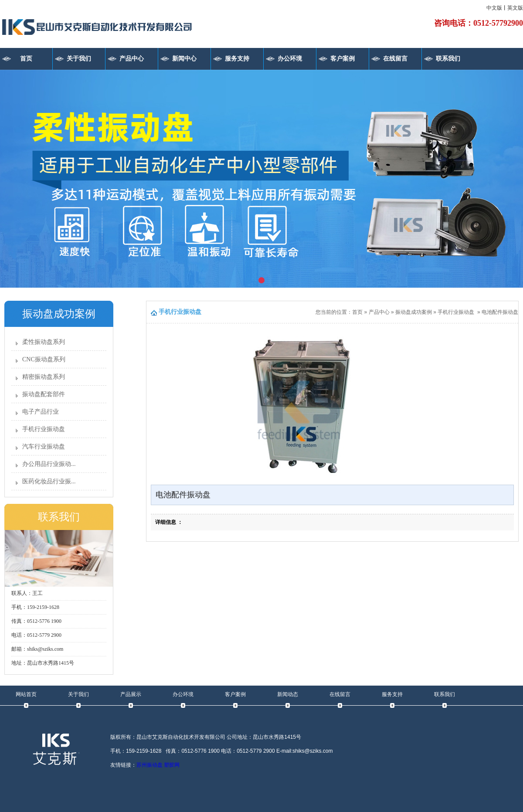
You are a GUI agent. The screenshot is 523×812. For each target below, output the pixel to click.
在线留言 (395, 59)
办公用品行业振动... (49, 464)
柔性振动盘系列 (44, 342)
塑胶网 (172, 765)
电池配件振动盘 (500, 312)
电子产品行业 (41, 412)
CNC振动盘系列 (44, 359)
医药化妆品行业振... (49, 481)
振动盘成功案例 (414, 312)
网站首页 (26, 694)
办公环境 (290, 59)
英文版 (515, 8)
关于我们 (79, 59)
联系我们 (448, 59)
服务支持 (237, 59)
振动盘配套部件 (44, 394)
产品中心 (132, 59)
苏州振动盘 (149, 765)
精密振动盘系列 (44, 377)
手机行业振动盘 (44, 429)
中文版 (494, 8)
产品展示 (131, 694)
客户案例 (343, 59)
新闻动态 (288, 694)
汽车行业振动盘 (44, 447)
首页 (26, 59)
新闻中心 (184, 59)
